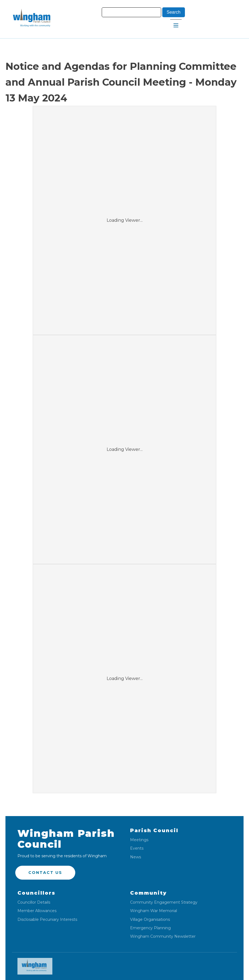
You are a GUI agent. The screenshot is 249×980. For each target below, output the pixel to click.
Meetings (139, 840)
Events (137, 848)
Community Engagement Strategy (164, 902)
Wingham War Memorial (154, 911)
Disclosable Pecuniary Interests (47, 920)
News (136, 857)
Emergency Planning (150, 928)
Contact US (45, 873)
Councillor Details (34, 902)
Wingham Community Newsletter (163, 936)
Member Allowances (37, 911)
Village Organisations (150, 920)
